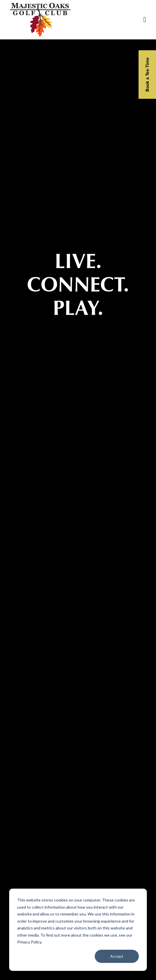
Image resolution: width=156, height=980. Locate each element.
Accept (117, 956)
